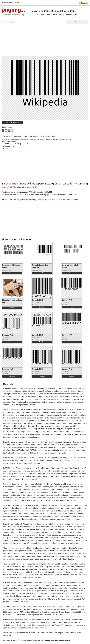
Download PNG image (12, 122)
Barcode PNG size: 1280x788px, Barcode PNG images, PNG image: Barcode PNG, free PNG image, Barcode (39, 139)
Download (12, 273)
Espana (17, 3)
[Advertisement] (45, 41)
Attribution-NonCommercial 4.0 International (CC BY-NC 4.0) (32, 136)
